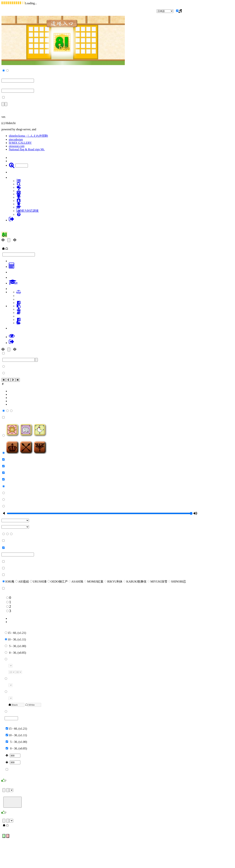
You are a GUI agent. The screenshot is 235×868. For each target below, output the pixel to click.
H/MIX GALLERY (20, 143)
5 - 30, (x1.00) (15, 646)
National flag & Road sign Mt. (27, 149)
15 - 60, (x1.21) (15, 633)
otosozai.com (17, 146)
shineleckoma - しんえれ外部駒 (28, 136)
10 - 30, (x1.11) (15, 639)
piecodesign (16, 139)
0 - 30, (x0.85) (15, 653)
